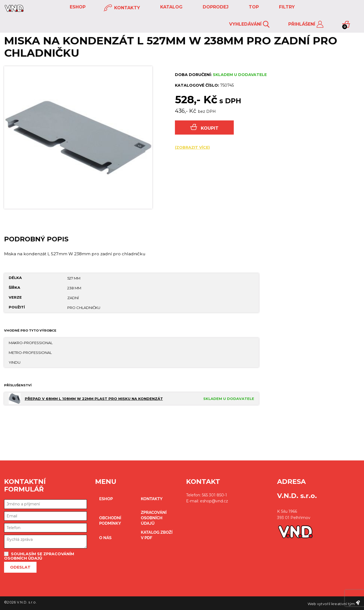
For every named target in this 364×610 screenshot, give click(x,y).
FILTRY (286, 7)
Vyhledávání (249, 24)
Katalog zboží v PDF (157, 535)
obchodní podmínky (110, 521)
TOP (253, 7)
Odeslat (20, 567)
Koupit (204, 127)
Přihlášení (306, 24)
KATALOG (171, 7)
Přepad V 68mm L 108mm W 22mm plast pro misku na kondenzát (94, 399)
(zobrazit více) (192, 147)
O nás (105, 538)
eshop (77, 7)
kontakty (122, 8)
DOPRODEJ (215, 7)
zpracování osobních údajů (154, 518)
